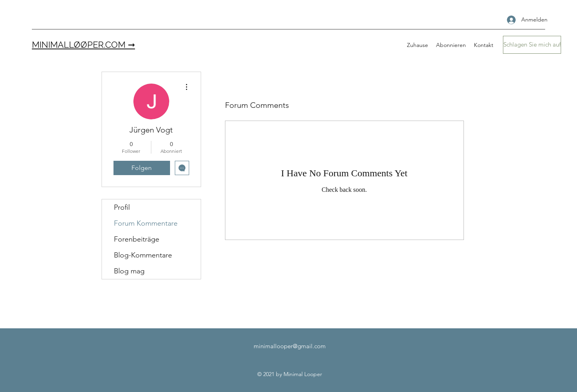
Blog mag (129, 271)
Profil (122, 207)
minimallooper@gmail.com (290, 346)
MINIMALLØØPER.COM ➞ (83, 45)
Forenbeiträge (137, 239)
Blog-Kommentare (143, 255)
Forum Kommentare (146, 223)
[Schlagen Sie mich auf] (532, 45)
